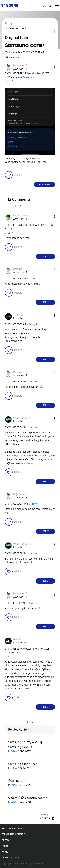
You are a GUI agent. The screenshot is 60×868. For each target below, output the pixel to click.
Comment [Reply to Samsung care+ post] (45, 184)
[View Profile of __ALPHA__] (19, 315)
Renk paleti (16, 781)
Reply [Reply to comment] (46, 256)
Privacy (6, 840)
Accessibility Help (13, 828)
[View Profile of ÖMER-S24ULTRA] (22, 418)
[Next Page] (26, 206)
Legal (5, 846)
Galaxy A (9, 81)
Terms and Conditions (15, 834)
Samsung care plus (22, 764)
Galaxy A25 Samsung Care (27, 797)
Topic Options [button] (49, 32)
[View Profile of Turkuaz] (26, 77)
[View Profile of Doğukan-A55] (20, 66)
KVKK (5, 852)
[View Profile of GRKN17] (17, 639)
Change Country (12, 858)
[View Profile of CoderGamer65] (21, 216)
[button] (49, 66)
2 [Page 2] (20, 206)
